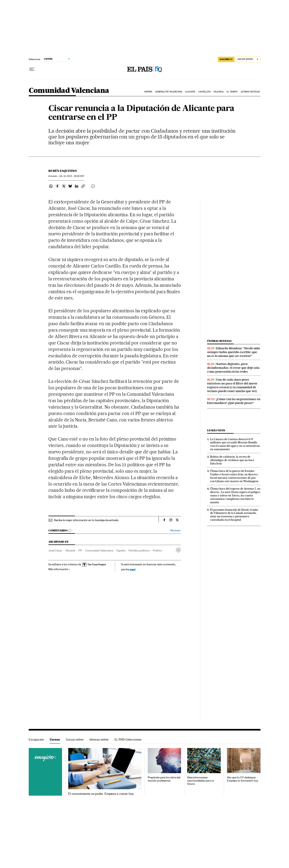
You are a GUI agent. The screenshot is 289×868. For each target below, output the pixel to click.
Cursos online (75, 739)
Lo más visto (216, 430)
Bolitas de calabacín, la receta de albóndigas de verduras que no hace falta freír (232, 460)
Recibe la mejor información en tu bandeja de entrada (86, 520)
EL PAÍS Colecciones (128, 739)
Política (157, 550)
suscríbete (226, 59)
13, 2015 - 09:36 (71, 176)
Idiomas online (99, 739)
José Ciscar (55, 550)
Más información (59, 569)
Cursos (55, 739)
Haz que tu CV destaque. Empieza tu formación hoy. (243, 779)
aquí (133, 569)
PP (80, 550)
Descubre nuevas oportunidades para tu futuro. (201, 781)
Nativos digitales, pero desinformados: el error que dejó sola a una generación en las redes (233, 368)
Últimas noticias (250, 92)
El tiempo (232, 92)
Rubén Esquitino (63, 171)
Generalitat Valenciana (169, 92)
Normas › (176, 530)
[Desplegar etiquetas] (178, 550)
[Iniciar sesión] (248, 59)
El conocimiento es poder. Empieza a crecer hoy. (101, 794)
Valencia (219, 92)
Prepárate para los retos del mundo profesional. (164, 779)
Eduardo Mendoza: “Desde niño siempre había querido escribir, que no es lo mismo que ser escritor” (234, 352)
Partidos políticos (139, 550)
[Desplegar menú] (32, 69)
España (148, 92)
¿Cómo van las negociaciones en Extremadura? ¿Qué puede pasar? (234, 401)
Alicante (190, 92)
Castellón (205, 92)
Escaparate (36, 739)
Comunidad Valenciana (69, 91)
